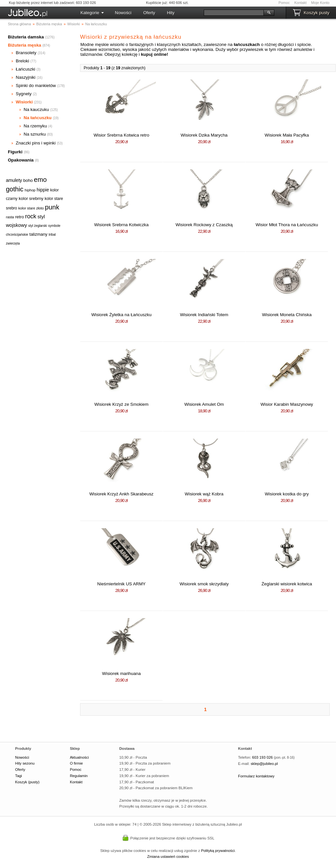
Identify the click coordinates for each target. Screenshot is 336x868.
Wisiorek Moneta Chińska (287, 315)
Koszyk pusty (316, 13)
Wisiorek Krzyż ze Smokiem (121, 404)
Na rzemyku (35, 126)
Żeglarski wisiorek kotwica (287, 584)
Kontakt (300, 3)
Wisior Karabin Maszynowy (287, 404)
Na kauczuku (36, 109)
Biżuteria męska (25, 45)
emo (40, 180)
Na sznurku (35, 134)
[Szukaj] (234, 13)
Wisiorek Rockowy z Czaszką (204, 225)
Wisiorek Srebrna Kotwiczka (121, 225)
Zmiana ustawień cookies (168, 857)
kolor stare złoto (31, 208)
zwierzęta (13, 243)
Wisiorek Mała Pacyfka (287, 135)
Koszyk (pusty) (27, 782)
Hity (171, 13)
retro (20, 217)
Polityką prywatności (218, 851)
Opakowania (21, 160)
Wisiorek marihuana (121, 673)
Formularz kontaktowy (256, 776)
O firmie (76, 763)
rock (31, 216)
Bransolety (26, 53)
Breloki (22, 61)
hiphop (30, 190)
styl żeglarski (38, 226)
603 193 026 (262, 757)
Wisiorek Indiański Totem (204, 315)
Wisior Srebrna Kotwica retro (121, 135)
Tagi (19, 776)
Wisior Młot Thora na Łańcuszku (287, 225)
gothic (15, 189)
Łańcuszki (25, 69)
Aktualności (79, 757)
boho (28, 180)
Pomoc (284, 3)
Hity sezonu (25, 763)
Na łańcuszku (38, 118)
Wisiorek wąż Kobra (204, 494)
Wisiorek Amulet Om (204, 404)
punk (52, 207)
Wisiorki (24, 102)
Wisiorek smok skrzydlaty (204, 584)
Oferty (149, 13)
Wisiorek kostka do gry (287, 494)
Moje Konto (320, 3)
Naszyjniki (26, 77)
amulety (14, 180)
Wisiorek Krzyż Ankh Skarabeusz (121, 494)
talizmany (39, 234)
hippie (43, 190)
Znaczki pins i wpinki (36, 143)
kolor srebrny (31, 198)
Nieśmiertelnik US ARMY (121, 584)
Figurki (15, 152)
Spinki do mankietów (36, 86)
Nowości (123, 13)
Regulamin (79, 776)
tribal (52, 235)
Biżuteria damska (26, 37)
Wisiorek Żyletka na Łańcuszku (121, 315)
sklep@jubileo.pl (264, 764)
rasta (10, 217)
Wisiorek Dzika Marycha (204, 135)
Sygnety (24, 94)
